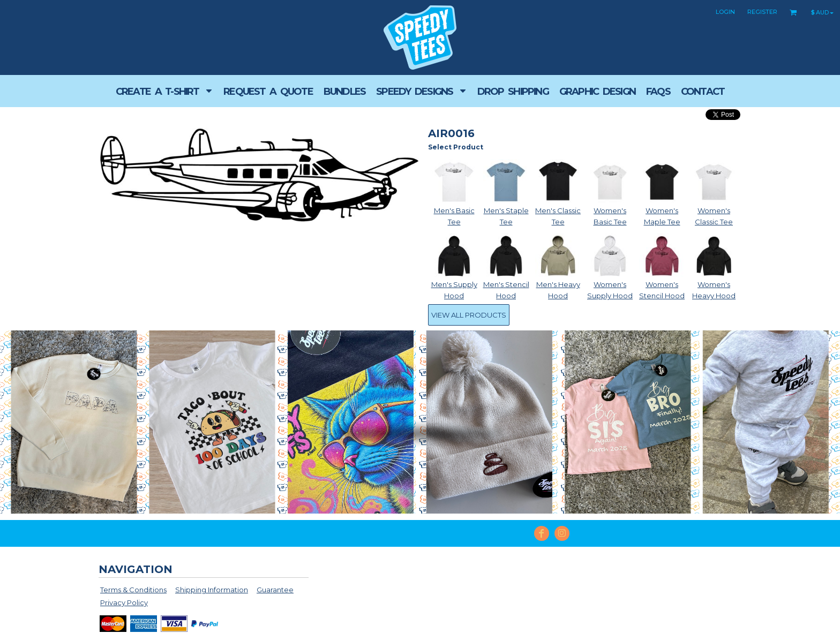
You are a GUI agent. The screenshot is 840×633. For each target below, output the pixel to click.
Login (725, 12)
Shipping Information (212, 590)
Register (762, 12)
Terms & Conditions (133, 590)
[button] (164, 91)
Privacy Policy (124, 602)
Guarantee (275, 590)
